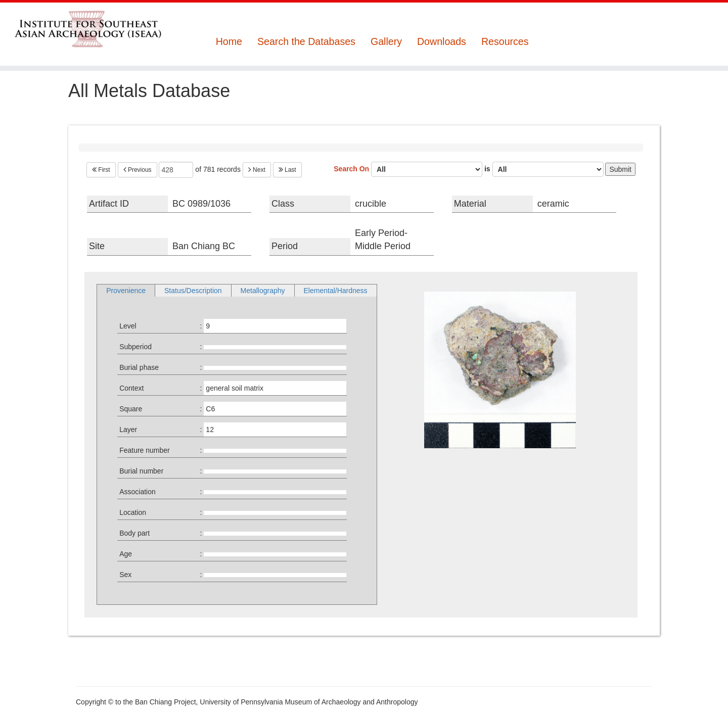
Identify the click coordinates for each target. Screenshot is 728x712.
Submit (620, 169)
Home (229, 42)
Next (257, 170)
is (544, 169)
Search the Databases (306, 42)
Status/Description (193, 291)
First (101, 170)
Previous (138, 170)
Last (287, 170)
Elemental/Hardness (336, 291)
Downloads (442, 42)
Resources (505, 42)
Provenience (126, 291)
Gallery (386, 42)
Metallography (263, 291)
